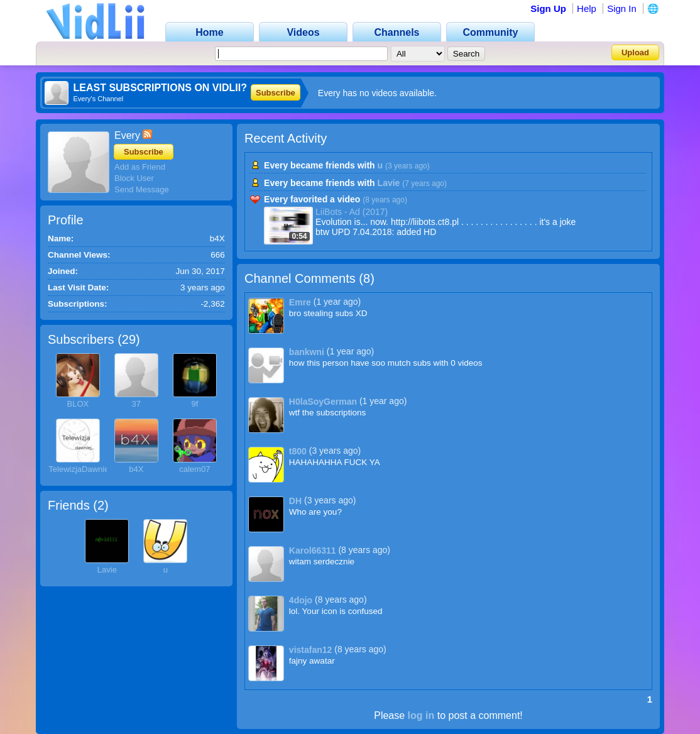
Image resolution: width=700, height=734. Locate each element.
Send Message (142, 189)
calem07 (194, 469)
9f (194, 404)
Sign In (622, 8)
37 (136, 404)
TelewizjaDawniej (79, 469)
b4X (136, 469)
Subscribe (276, 93)
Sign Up (548, 8)
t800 (298, 451)
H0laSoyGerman (323, 402)
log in (421, 715)
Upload (635, 52)
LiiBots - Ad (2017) (352, 212)
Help (587, 8)
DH (295, 501)
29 (129, 339)
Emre (300, 302)
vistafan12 (310, 650)
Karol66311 (313, 550)
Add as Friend (140, 167)
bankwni (307, 352)
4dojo (301, 600)
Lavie (107, 570)
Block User (134, 178)
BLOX (78, 404)
